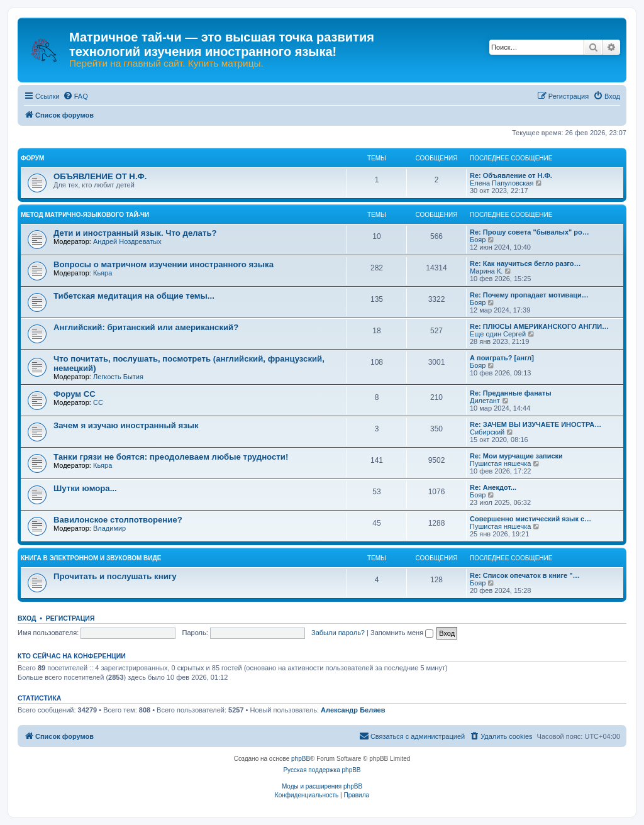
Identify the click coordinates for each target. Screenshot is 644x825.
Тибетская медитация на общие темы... (134, 296)
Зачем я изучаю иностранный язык (126, 425)
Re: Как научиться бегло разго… (525, 263)
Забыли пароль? (338, 633)
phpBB (301, 759)
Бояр (478, 240)
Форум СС (75, 394)
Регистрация (70, 618)
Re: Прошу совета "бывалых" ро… (530, 232)
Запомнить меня (402, 633)
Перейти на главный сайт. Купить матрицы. (166, 64)
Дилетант (485, 401)
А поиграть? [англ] (502, 358)
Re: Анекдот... (493, 487)
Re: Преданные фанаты (511, 393)
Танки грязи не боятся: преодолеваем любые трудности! (171, 457)
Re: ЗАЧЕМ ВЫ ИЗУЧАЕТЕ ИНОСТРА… (536, 424)
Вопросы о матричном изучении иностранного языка (164, 264)
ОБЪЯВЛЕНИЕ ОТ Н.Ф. (100, 176)
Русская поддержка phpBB (322, 770)
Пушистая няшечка (500, 463)
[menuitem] (75, 96)
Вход (27, 618)
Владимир (109, 528)
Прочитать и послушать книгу (115, 576)
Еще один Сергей (498, 334)
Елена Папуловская (502, 183)
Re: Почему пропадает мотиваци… (529, 295)
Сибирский (487, 432)
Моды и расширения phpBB (322, 786)
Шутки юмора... (85, 488)
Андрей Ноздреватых (127, 241)
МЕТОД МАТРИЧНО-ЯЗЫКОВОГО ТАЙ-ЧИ (85, 215)
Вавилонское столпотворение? (118, 520)
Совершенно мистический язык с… (530, 519)
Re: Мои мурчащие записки (516, 456)
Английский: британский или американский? (146, 327)
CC (98, 402)
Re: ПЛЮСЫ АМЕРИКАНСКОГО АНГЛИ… (539, 326)
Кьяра (103, 273)
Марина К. (486, 271)
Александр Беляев (353, 710)
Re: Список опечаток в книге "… (525, 575)
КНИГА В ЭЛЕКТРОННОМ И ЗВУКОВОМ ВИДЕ (91, 558)
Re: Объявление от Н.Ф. (511, 175)
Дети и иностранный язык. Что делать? (135, 233)
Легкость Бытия (118, 377)
